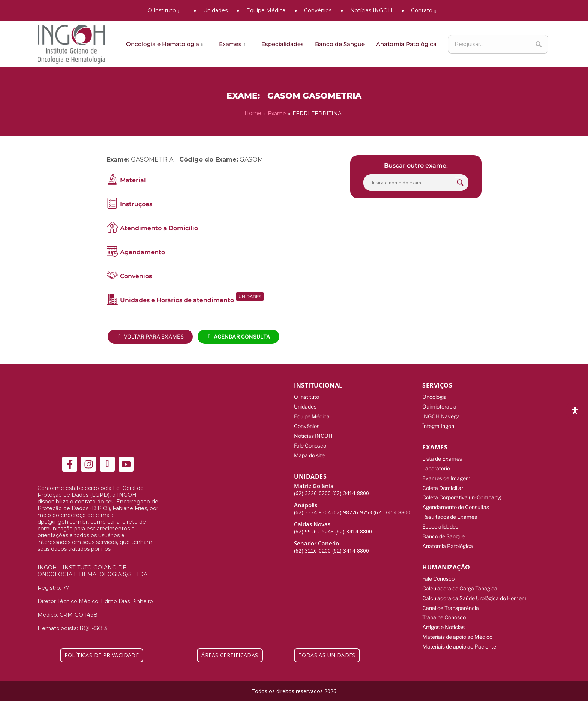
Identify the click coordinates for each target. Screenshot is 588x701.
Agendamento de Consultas (456, 504)
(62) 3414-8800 (351, 490)
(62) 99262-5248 (314, 528)
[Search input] (412, 182)
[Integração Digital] (543, 690)
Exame (277, 113)
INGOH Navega (441, 415)
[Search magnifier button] (460, 182)
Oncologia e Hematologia (166, 44)
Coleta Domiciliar (443, 485)
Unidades (215, 10)
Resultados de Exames (450, 513)
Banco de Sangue (340, 44)
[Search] (538, 44)
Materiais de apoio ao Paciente (459, 639)
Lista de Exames (442, 457)
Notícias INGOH (371, 10)
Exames (233, 44)
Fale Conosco (310, 443)
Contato (425, 10)
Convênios (318, 10)
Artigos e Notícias (443, 620)
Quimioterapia (439, 406)
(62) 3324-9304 (312, 509)
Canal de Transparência (451, 601)
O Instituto (165, 10)
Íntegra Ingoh (438, 425)
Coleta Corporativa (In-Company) (462, 494)
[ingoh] (71, 44)
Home (253, 113)
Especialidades (283, 44)
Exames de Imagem (446, 476)
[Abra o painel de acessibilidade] (575, 410)
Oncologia (434, 396)
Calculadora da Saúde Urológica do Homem (474, 592)
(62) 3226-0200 (312, 490)
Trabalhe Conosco (444, 611)
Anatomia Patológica (406, 44)
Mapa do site (309, 453)
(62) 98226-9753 (352, 509)
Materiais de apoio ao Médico (457, 630)
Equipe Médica (266, 10)
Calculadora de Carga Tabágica (460, 583)
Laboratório (436, 466)
